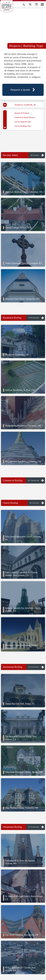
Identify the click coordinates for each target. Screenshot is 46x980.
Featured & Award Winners (25, 117)
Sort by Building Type (23, 126)
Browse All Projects (22, 113)
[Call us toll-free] (24, 4)
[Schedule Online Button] (36, 4)
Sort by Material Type (23, 122)
